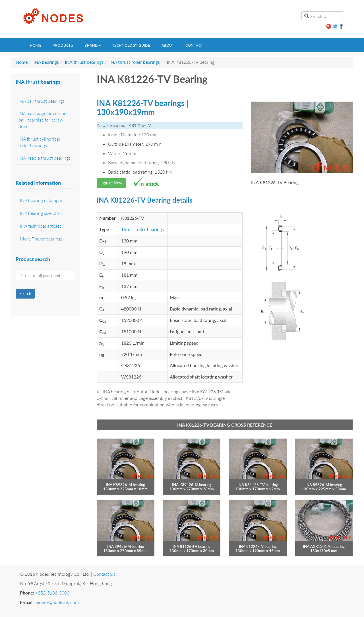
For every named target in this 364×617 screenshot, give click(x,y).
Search (25, 294)
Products (63, 45)
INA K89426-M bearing (192, 485)
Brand (93, 45)
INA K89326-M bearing (125, 485)
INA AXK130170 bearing (324, 546)
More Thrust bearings (41, 239)
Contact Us (104, 574)
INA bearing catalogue (42, 200)
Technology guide (131, 45)
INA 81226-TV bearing (258, 546)
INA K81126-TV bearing (258, 485)
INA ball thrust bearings (42, 101)
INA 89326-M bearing (324, 485)
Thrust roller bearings (142, 229)
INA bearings (46, 62)
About (168, 45)
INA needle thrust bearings (45, 158)
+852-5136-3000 (52, 593)
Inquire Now (111, 183)
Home (36, 45)
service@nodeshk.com (57, 602)
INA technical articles (41, 226)
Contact (194, 45)
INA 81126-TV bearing (192, 546)
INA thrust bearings (84, 62)
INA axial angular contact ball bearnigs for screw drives (43, 120)
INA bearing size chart (41, 213)
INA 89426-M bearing (126, 546)
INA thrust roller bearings (135, 62)
